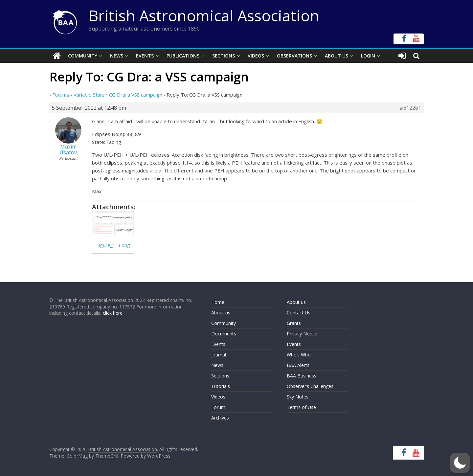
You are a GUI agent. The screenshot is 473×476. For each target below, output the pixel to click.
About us (221, 313)
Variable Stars (89, 95)
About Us (337, 56)
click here (113, 313)
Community (83, 56)
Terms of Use (301, 407)
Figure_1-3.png (113, 245)
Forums (61, 95)
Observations (294, 56)
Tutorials (221, 386)
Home (218, 302)
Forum (218, 407)
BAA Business (302, 376)
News (117, 56)
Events (145, 56)
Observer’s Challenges (310, 386)
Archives (220, 418)
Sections (224, 56)
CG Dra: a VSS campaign (136, 95)
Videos (256, 56)
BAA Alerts (298, 365)
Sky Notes (298, 397)
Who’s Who (299, 355)
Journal (219, 355)
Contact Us (299, 313)
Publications (183, 56)
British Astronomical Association (204, 15)
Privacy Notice (302, 334)
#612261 (410, 108)
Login (368, 56)
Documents (224, 334)
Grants (294, 323)
